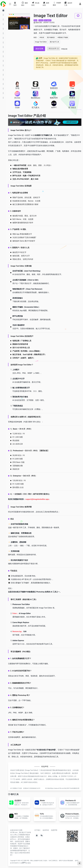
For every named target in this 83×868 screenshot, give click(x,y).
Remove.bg (17, 631)
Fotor (14, 613)
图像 (35, 20)
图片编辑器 (48, 20)
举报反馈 (64, 49)
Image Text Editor (41, 42)
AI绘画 (41, 20)
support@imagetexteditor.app (37, 499)
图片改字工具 (54, 42)
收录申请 (46, 830)
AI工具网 (24, 861)
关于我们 (37, 830)
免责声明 (54, 830)
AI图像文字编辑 (63, 37)
